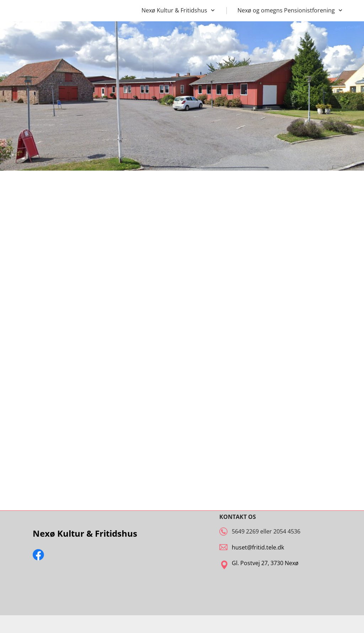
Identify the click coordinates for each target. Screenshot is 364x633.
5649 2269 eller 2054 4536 (266, 531)
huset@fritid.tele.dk (258, 547)
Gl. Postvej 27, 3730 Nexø (265, 563)
